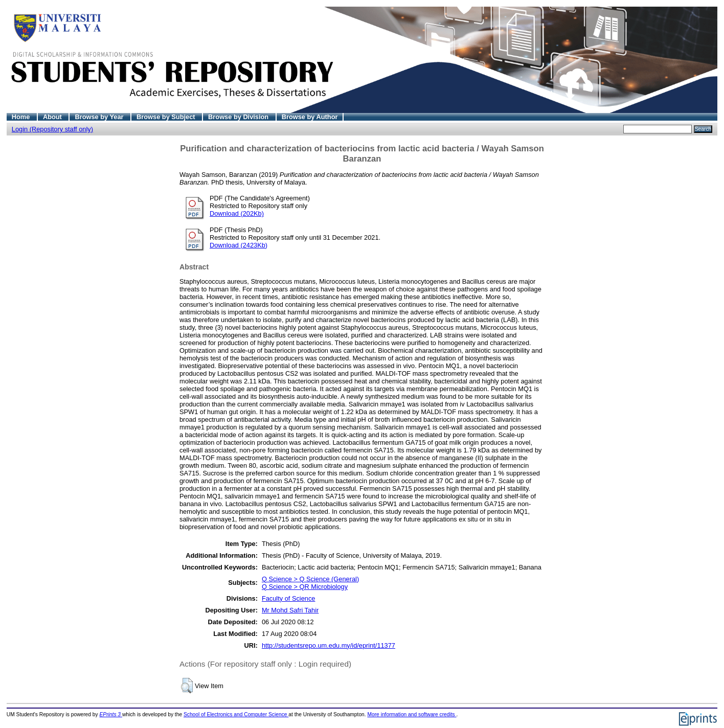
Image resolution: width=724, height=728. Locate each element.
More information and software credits (412, 714)
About (53, 117)
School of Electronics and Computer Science (236, 714)
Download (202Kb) (237, 213)
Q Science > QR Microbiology (305, 587)
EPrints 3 (111, 714)
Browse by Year (100, 117)
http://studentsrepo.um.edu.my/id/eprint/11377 (329, 645)
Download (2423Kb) (239, 245)
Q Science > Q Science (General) (310, 579)
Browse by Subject (167, 117)
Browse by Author (310, 117)
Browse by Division (239, 117)
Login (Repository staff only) (52, 129)
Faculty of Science (289, 598)
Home (22, 117)
